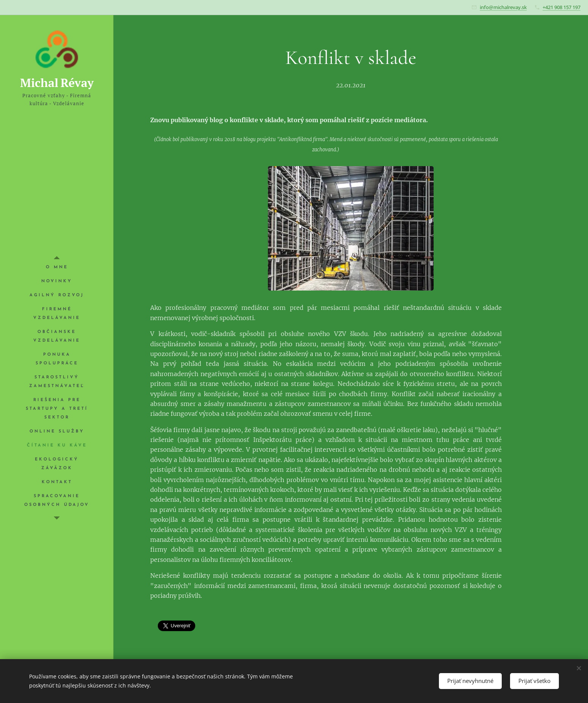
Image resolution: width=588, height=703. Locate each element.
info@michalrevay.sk (503, 7)
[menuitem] (57, 267)
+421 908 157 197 (562, 7)
